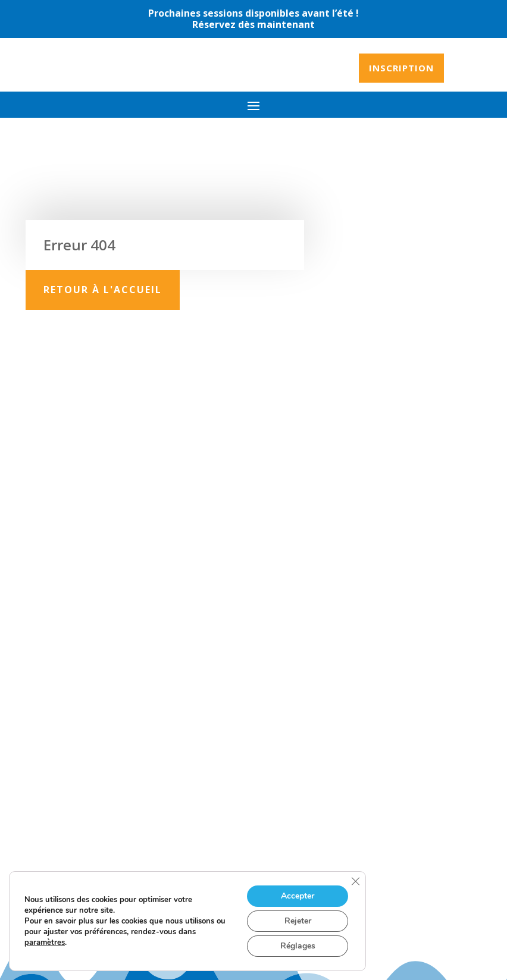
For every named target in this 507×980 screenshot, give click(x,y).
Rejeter (298, 921)
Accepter (298, 896)
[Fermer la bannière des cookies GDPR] (355, 881)
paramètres (45, 943)
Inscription (401, 68)
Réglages (298, 946)
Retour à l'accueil (103, 290)
